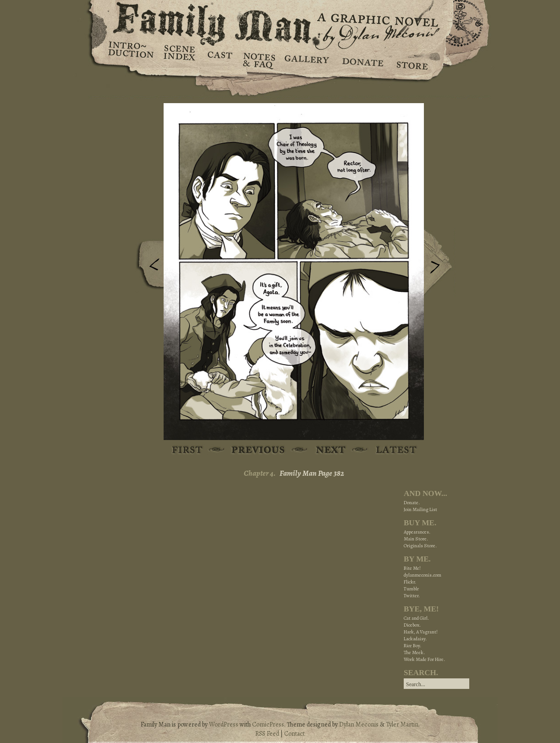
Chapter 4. (260, 473)
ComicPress (268, 724)
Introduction (131, 53)
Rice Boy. (412, 646)
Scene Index (180, 60)
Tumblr (411, 589)
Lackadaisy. (415, 639)
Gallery (306, 60)
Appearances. (417, 532)
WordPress (224, 724)
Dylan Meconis (359, 724)
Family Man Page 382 (312, 473)
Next (440, 263)
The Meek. (414, 652)
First (188, 450)
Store (412, 60)
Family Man (280, 22)
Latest (391, 450)
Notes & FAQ (258, 60)
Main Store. (416, 539)
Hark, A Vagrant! (421, 632)
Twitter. (412, 596)
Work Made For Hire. (424, 659)
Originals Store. (420, 546)
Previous (148, 267)
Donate (361, 60)
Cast (219, 60)
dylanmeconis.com (423, 575)
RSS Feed (267, 734)
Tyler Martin (402, 724)
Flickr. (410, 582)
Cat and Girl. (416, 618)
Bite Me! (412, 568)
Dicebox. (412, 625)
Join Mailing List (420, 509)
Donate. (412, 503)
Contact (294, 734)
